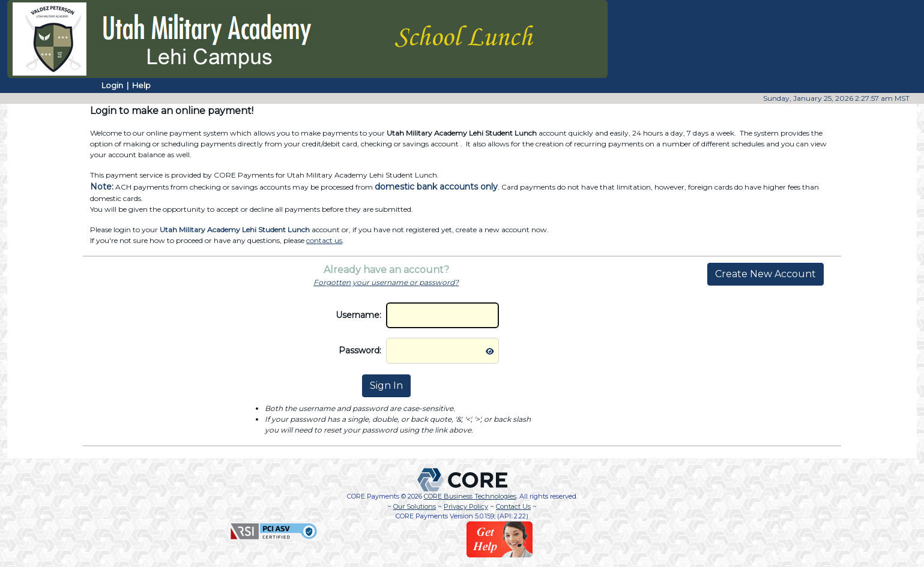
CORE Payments (373, 496)
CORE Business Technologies (470, 496)
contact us (324, 240)
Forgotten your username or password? (386, 282)
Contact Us (513, 506)
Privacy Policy (466, 506)
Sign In (386, 385)
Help (141, 85)
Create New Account (765, 274)
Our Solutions (415, 506)
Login (112, 85)
